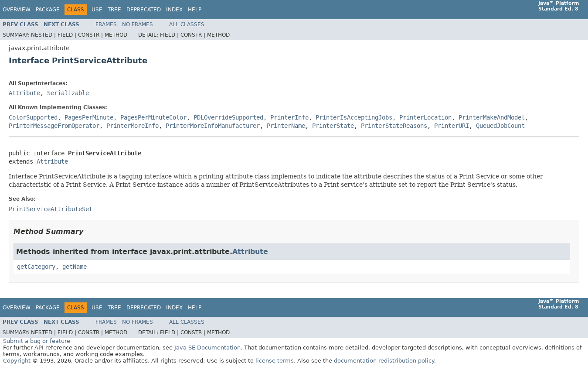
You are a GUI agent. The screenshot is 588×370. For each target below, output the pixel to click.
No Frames (138, 24)
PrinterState (333, 126)
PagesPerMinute (89, 117)
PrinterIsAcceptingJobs (354, 117)
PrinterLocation (425, 117)
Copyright (17, 361)
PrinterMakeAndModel (492, 117)
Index (174, 10)
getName (75, 267)
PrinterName (286, 126)
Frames (106, 24)
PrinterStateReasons (394, 126)
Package (48, 10)
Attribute (24, 93)
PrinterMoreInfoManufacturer (213, 126)
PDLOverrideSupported (228, 117)
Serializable (68, 93)
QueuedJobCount (500, 126)
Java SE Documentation (207, 348)
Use (97, 10)
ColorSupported (33, 117)
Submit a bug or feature (37, 341)
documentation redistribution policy (384, 361)
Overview (17, 10)
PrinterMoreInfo (133, 126)
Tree (114, 10)
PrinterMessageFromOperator (54, 126)
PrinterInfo (289, 117)
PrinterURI (452, 126)
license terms (275, 361)
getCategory (36, 267)
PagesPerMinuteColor (153, 117)
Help (195, 10)
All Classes (187, 24)
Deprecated (144, 10)
